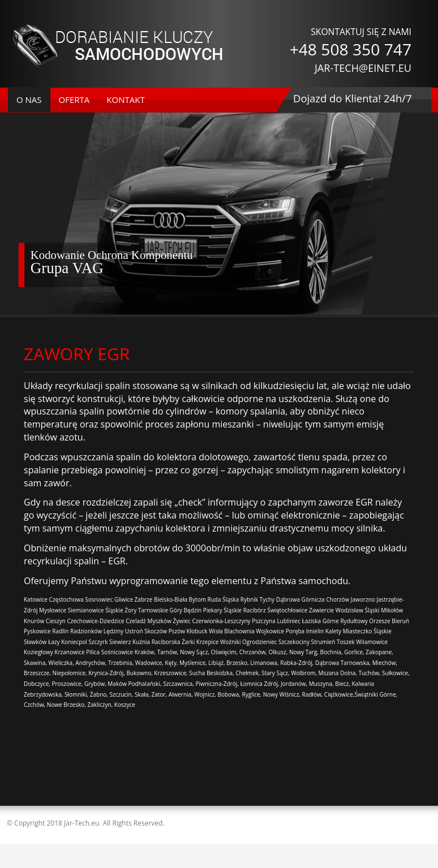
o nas (29, 100)
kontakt (125, 100)
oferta (74, 100)
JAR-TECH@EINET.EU (363, 68)
